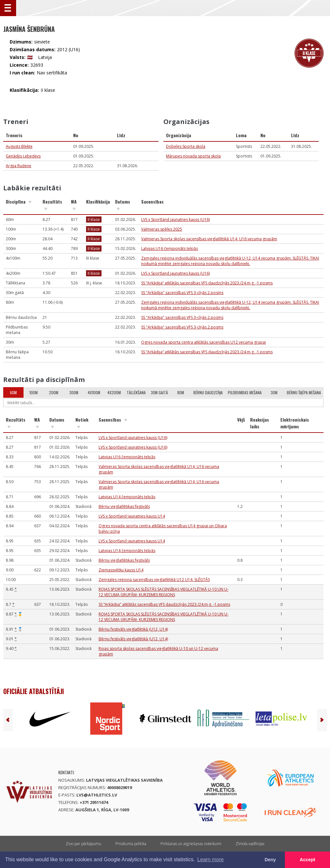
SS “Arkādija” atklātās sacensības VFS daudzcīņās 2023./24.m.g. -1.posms (207, 283)
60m (13, 392)
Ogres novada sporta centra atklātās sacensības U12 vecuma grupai (204, 342)
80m (181, 392)
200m (54, 392)
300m (74, 392)
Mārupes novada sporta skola (193, 156)
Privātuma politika (131, 844)
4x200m (114, 392)
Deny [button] (270, 860)
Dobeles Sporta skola (186, 146)
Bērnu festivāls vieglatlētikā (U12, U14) (133, 629)
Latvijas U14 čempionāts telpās (127, 497)
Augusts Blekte (19, 146)
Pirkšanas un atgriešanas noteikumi (191, 844)
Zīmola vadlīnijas (250, 844)
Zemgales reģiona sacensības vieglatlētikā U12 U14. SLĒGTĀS (154, 580)
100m (34, 392)
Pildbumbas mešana (245, 392)
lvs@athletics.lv (97, 795)
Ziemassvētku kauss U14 (121, 570)
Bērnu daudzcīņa (208, 392)
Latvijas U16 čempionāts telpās (170, 248)
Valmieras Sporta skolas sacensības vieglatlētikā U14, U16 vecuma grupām (209, 239)
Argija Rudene (19, 166)
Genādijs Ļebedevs (23, 156)
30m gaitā (159, 392)
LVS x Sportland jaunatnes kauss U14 (132, 541)
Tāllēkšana (136, 392)
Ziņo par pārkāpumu (83, 844)
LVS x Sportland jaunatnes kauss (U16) (175, 219)
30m (274, 392)
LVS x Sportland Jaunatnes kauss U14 (132, 516)
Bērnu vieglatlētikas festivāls (124, 506)
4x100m (94, 392)
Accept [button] (307, 860)
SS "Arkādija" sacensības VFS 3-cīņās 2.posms (182, 293)
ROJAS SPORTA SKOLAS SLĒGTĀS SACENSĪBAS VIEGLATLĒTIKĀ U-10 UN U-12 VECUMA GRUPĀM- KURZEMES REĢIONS (164, 592)
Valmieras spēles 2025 (162, 229)
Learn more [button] (210, 859)
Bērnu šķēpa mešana (304, 392)
